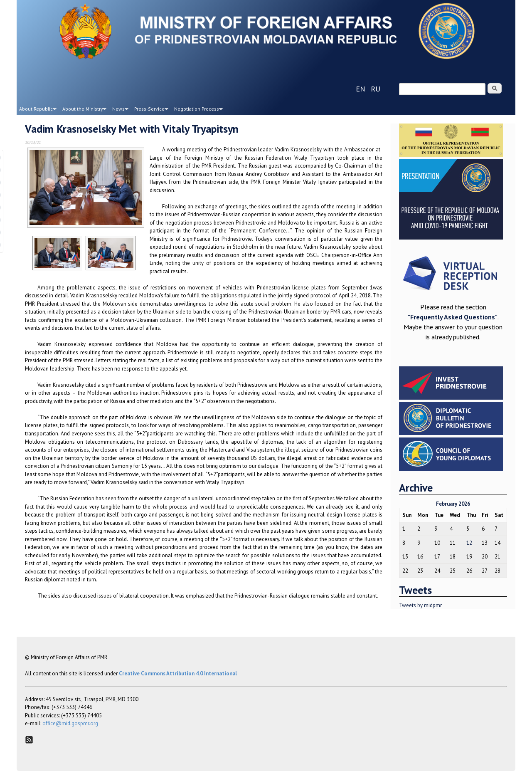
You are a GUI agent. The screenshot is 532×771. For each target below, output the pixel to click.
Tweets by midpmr (420, 605)
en (361, 89)
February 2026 (453, 504)
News (119, 110)
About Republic (37, 110)
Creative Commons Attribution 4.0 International (178, 673)
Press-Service (150, 110)
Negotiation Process (197, 110)
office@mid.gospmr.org (70, 723)
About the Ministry (83, 110)
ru (376, 89)
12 (469, 543)
